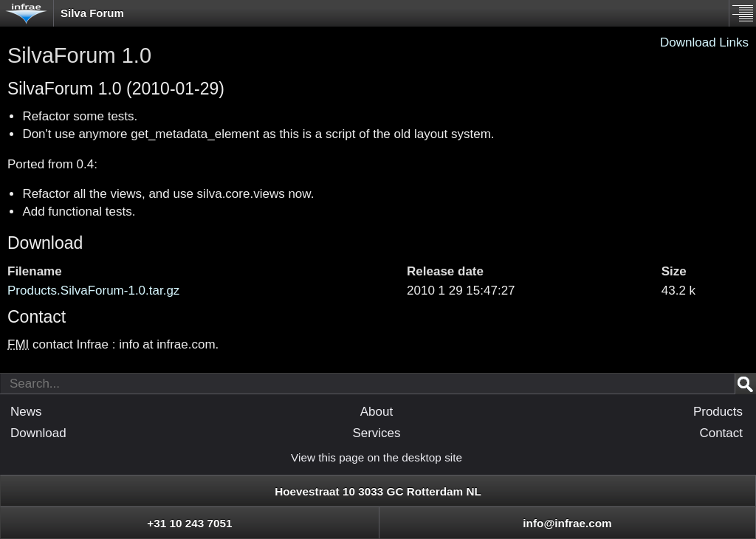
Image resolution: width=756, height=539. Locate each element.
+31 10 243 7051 (189, 523)
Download (45, 243)
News (26, 412)
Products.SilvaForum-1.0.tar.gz (93, 291)
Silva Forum (92, 13)
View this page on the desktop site (377, 457)
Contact (721, 433)
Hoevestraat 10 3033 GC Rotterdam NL (378, 491)
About (377, 412)
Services (376, 433)
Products (718, 412)
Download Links (704, 42)
